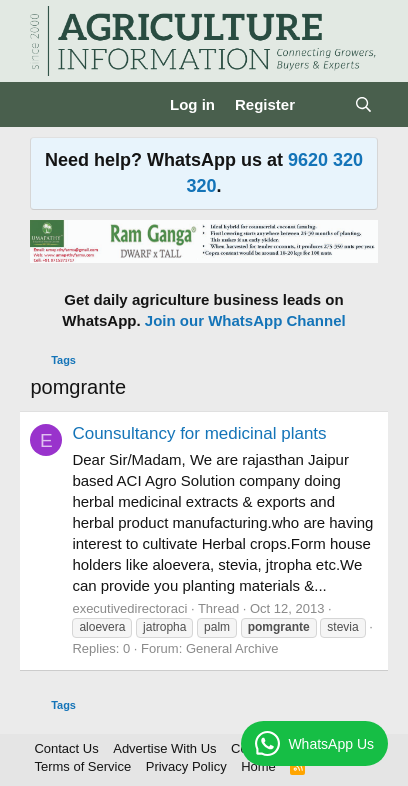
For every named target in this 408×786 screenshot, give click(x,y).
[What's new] (324, 104)
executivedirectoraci (129, 608)
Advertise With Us (164, 748)
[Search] (363, 104)
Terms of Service (82, 766)
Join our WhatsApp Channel (245, 320)
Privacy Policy (186, 766)
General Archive (232, 648)
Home (258, 766)
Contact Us (66, 748)
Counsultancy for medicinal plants (199, 433)
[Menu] (47, 105)
